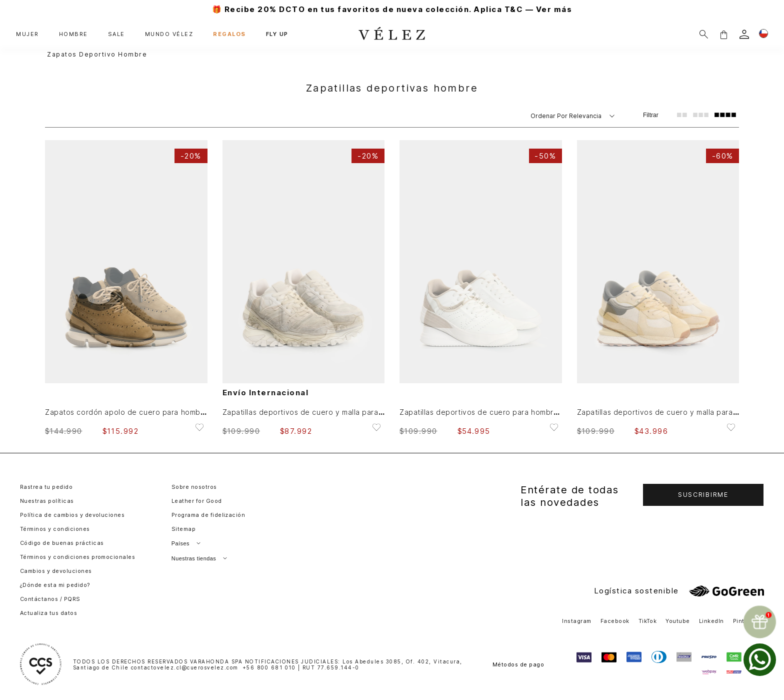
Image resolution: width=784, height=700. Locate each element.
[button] (723, 34)
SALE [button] (116, 34)
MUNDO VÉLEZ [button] (169, 34)
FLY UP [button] (277, 34)
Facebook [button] (615, 621)
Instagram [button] (576, 621)
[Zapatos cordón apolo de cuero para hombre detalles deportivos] (126, 288)
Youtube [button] (677, 621)
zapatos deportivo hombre (97, 54)
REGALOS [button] (229, 34)
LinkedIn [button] (711, 621)
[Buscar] (704, 34)
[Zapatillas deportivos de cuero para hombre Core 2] (481, 288)
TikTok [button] (648, 621)
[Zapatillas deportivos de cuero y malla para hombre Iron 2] (658, 288)
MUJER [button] (27, 34)
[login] (744, 34)
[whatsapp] (760, 660)
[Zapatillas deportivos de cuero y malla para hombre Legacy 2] (304, 288)
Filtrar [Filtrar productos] (651, 115)
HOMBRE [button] (73, 34)
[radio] (682, 115)
